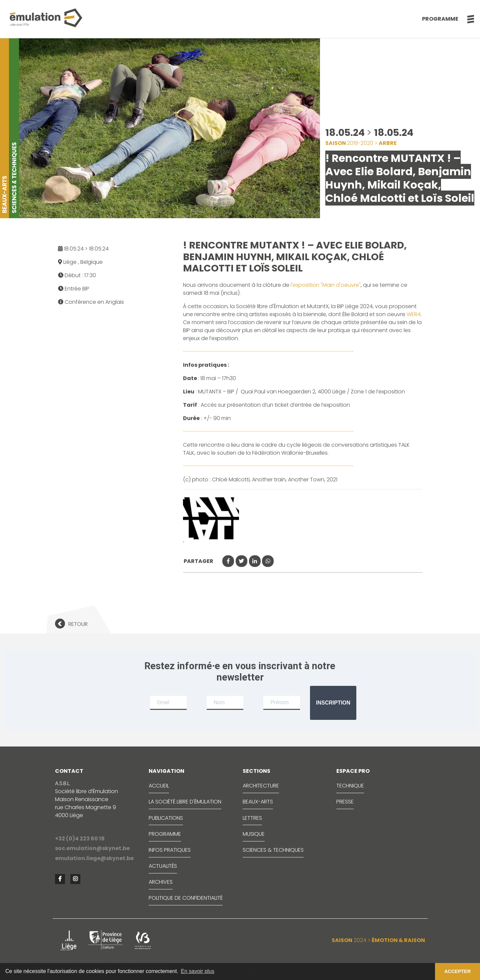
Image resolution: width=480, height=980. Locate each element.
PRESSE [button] (345, 802)
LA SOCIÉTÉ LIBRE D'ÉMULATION (185, 802)
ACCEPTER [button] (457, 971)
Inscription (333, 703)
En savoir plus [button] (198, 971)
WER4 (414, 314)
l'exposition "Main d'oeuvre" (326, 285)
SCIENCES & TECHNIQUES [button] (273, 850)
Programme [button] (440, 19)
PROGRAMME (165, 834)
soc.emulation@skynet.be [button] (92, 848)
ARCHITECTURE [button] (261, 786)
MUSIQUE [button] (254, 834)
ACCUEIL (159, 786)
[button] (467, 19)
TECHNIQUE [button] (350, 786)
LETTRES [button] (252, 818)
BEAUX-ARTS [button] (258, 802)
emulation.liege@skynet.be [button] (94, 858)
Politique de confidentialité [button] (186, 898)
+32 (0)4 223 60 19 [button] (80, 839)
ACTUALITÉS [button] (163, 866)
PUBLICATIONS (166, 818)
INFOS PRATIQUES (170, 850)
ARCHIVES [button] (161, 882)
